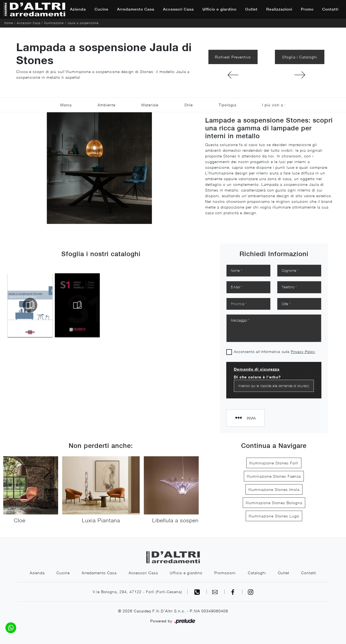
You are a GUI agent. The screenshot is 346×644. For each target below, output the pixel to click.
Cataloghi (257, 573)
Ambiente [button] (107, 105)
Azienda (78, 9)
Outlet (251, 9)
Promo (307, 9)
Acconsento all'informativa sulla (275, 352)
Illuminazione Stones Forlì (274, 463)
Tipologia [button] (227, 105)
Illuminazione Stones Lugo (274, 516)
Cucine (102, 9)
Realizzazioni (279, 9)
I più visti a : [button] (274, 105)
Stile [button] (189, 105)
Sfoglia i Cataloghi (300, 57)
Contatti (330, 9)
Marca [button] (66, 105)
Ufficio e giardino (219, 9)
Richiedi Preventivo (233, 57)
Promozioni (225, 573)
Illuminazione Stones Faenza (274, 476)
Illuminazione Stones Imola (274, 489)
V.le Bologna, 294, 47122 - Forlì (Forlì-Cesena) (137, 592)
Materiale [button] (150, 105)
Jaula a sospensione (83, 23)
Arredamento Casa (136, 9)
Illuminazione (54, 23)
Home (9, 23)
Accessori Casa (178, 9)
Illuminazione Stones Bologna (274, 503)
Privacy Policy (303, 352)
